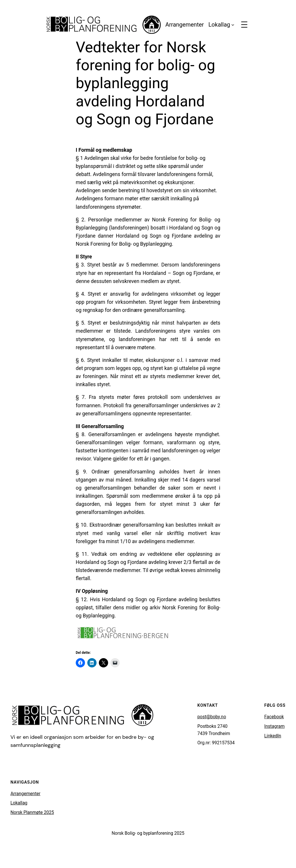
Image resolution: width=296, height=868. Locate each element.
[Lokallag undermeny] (233, 25)
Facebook (274, 717)
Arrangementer (25, 794)
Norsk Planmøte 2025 (32, 813)
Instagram (274, 726)
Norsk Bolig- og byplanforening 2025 (148, 833)
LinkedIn (273, 736)
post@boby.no (212, 717)
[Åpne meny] (244, 25)
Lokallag (19, 803)
